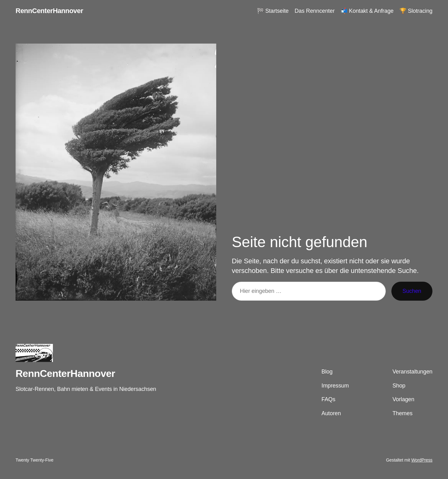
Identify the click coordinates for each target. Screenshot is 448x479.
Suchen (412, 291)
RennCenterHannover (49, 11)
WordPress (422, 460)
